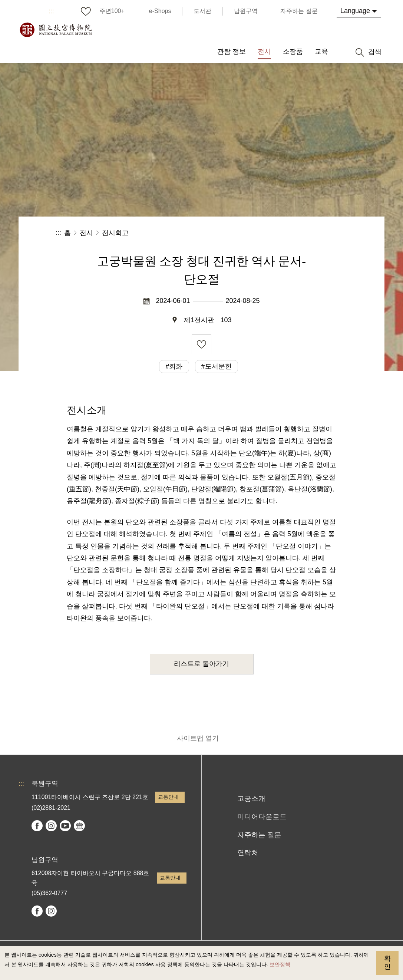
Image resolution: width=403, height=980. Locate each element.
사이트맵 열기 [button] (198, 738)
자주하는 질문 (259, 835)
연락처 (248, 853)
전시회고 (115, 233)
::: (51, 11)
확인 (387, 963)
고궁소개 (251, 798)
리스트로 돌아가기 (201, 664)
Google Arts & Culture (79, 826)
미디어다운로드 (262, 817)
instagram (51, 826)
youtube (65, 826)
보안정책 (280, 964)
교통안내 (168, 797)
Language (355, 11)
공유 (266, 233)
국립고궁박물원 (56, 30)
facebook (37, 826)
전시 (86, 233)
